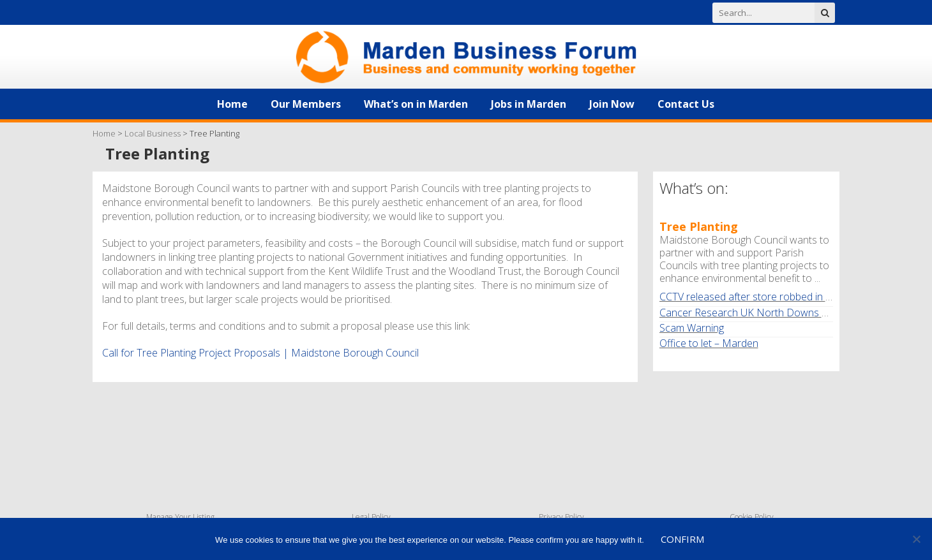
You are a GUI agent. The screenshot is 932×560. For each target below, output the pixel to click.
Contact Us (686, 104)
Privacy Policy (561, 517)
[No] (916, 539)
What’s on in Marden (416, 104)
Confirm (682, 539)
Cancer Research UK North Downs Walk (751, 313)
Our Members (306, 104)
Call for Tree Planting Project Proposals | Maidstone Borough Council (260, 353)
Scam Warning (692, 328)
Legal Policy (371, 517)
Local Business (153, 133)
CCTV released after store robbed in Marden (761, 297)
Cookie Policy (752, 517)
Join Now (612, 104)
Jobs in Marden (529, 104)
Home (232, 104)
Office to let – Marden (709, 343)
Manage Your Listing (180, 517)
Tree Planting (699, 226)
